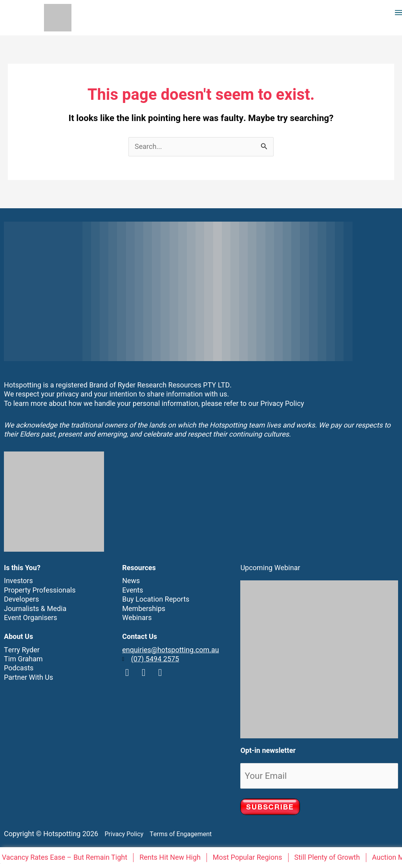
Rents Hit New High (172, 858)
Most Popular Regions (249, 858)
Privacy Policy (282, 404)
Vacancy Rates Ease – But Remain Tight (66, 858)
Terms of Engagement (179, 834)
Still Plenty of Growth (328, 858)
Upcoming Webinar (270, 568)
